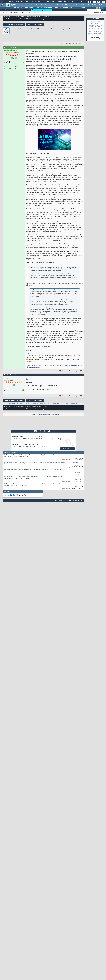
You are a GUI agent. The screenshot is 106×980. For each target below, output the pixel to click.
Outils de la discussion (67, 44)
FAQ (27, 2)
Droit (74, 2)
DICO (76, 8)
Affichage (79, 44)
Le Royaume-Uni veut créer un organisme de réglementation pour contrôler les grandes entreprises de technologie (41, 462)
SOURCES (58, 8)
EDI (66, 5)
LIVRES (37, 8)
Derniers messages (7, 12)
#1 (82, 47)
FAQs (25, 404)
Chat (40, 2)
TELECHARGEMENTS (38, 404)
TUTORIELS (15, 8)
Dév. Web (60, 5)
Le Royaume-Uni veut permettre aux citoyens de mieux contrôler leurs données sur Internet (34, 484)
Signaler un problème (35, 25)
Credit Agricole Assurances (28, 439)
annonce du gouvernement (41, 347)
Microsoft (48, 5)
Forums (11, 2)
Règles (40, 12)
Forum (8, 17)
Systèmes (102, 5)
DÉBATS (65, 8)
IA (37, 5)
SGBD (83, 5)
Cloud (32, 5)
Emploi (59, 2)
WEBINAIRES (29, 8)
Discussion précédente (36, 414)
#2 (82, 375)
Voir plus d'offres (68, 449)
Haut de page (79, 500)
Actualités (46, 17)
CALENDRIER (68, 404)
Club (81, 2)
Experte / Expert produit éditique (25, 444)
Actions (16, 12)
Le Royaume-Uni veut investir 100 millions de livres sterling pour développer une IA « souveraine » (49, 29)
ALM (41, 5)
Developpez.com (70, 500)
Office (88, 5)
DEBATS (54, 404)
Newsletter (49, 2)
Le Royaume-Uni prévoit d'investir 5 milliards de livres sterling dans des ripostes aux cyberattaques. (36, 455)
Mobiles (95, 5)
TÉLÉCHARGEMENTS (47, 8)
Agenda (29, 12)
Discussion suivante (52, 414)
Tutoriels (20, 2)
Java (54, 5)
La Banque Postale (24, 446)
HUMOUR (82, 8)
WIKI (71, 8)
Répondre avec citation (66, 371)
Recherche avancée (99, 12)
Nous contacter (60, 500)
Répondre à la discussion (14, 25)
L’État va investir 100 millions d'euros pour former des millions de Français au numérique (32, 470)
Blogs (33, 2)
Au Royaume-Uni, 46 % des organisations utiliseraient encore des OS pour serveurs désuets (34, 477)
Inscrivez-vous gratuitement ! (42, 10)
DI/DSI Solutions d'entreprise (20, 5)
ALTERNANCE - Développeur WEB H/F (27, 437)
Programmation (74, 5)
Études (67, 2)
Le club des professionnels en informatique (27, 17)
